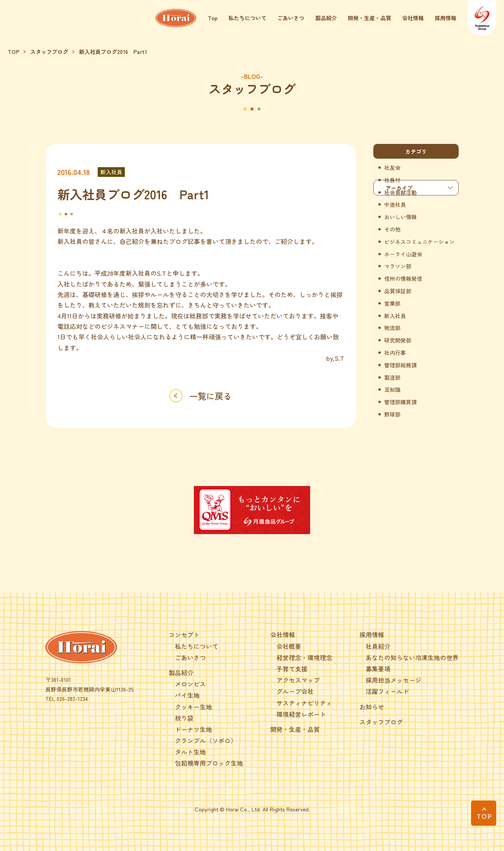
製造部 (392, 378)
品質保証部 (398, 291)
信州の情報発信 (403, 279)
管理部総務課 (400, 365)
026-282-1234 (72, 699)
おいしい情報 (400, 217)
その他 (392, 229)
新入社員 (111, 172)
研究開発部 (398, 340)
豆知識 (392, 390)
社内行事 (395, 353)
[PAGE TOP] (484, 813)
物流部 (392, 328)
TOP (14, 52)
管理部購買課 (400, 402)
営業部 (392, 304)
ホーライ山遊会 (403, 254)
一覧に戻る (211, 396)
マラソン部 (398, 266)
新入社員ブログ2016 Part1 (113, 52)
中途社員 (395, 205)
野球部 (392, 414)
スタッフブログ (49, 52)
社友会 (392, 168)
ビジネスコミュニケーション (419, 242)
